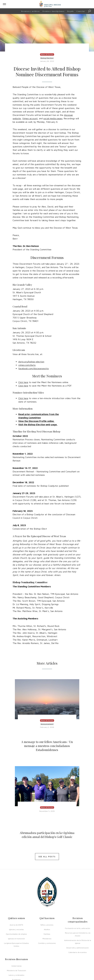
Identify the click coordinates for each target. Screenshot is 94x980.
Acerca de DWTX (16, 925)
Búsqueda (90, 11)
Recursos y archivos (30, 11)
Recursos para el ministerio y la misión (78, 934)
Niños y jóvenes (47, 925)
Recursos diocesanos (16, 959)
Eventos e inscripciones (53, 11)
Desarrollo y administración (78, 948)
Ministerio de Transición (16, 970)
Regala (70, 11)
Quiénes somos (16, 918)
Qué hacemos (47, 918)
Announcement (47, 724)
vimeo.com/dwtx (27, 365)
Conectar (81, 11)
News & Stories (47, 54)
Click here (23, 382)
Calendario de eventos (78, 952)
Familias (47, 934)
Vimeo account (30, 118)
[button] (18, 4)
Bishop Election (47, 58)
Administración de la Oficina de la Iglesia (78, 942)
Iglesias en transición (16, 939)
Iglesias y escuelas (16, 929)
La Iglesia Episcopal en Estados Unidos (16, 945)
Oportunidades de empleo (16, 934)
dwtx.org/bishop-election (31, 362)
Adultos (47, 929)
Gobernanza (16, 966)
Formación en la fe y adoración (78, 928)
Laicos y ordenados (16, 975)
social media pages (53, 118)
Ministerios (47, 939)
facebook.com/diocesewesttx (34, 368)
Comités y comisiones (47, 943)
